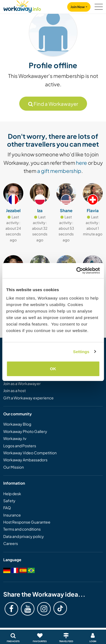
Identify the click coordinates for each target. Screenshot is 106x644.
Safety (9, 501)
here (81, 163)
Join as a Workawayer (22, 383)
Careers (11, 543)
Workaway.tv (15, 438)
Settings (81, 352)
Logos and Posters (20, 446)
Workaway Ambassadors (25, 460)
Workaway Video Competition (30, 453)
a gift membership (59, 171)
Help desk (12, 494)
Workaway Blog (17, 424)
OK (53, 369)
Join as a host (15, 390)
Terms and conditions (22, 529)
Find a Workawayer (53, 104)
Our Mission (14, 467)
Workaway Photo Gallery (25, 431)
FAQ (7, 508)
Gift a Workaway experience (28, 398)
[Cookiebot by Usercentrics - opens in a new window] (76, 271)
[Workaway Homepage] (22, 6)
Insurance (12, 515)
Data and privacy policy (24, 536)
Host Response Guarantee (27, 522)
